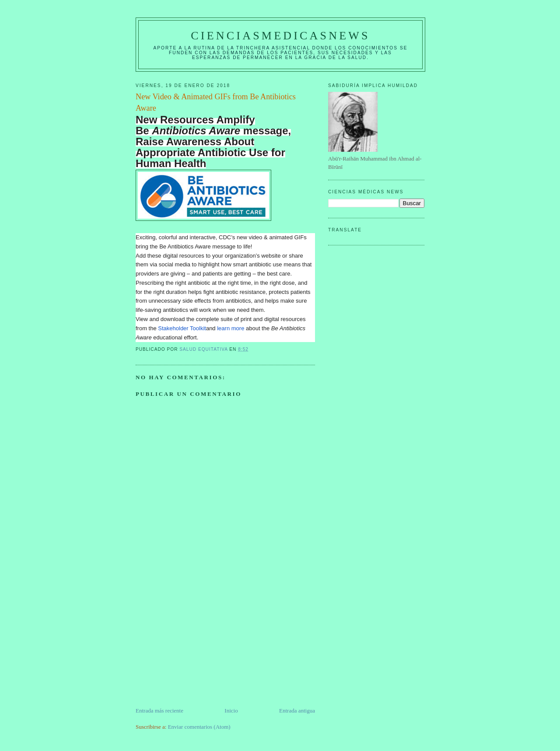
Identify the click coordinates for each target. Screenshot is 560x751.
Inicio (231, 711)
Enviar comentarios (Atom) (199, 727)
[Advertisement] (201, 645)
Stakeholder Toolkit (182, 328)
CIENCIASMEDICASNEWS (280, 36)
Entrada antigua (297, 711)
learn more (231, 328)
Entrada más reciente (159, 711)
